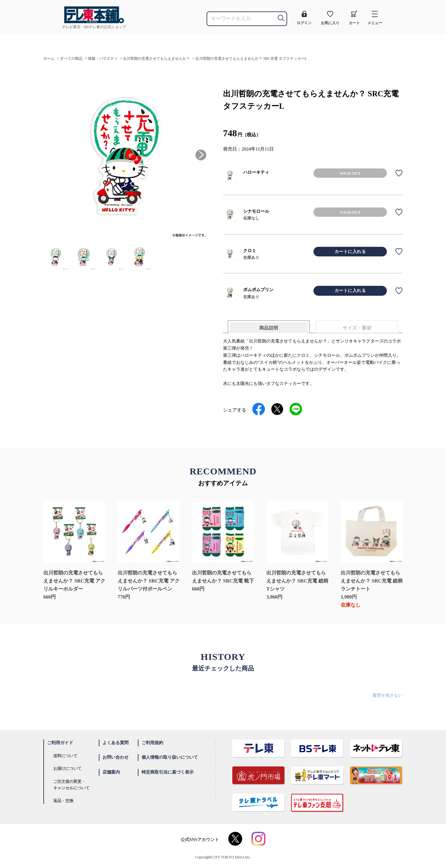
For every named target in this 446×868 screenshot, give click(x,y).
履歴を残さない (387, 695)
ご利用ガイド (60, 743)
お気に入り (330, 18)
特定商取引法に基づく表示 (168, 772)
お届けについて (67, 768)
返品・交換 (63, 801)
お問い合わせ (116, 757)
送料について (65, 756)
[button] (201, 155)
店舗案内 (111, 772)
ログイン (304, 18)
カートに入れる (350, 252)
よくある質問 (116, 743)
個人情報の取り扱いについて (170, 757)
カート (354, 18)
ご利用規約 (152, 743)
